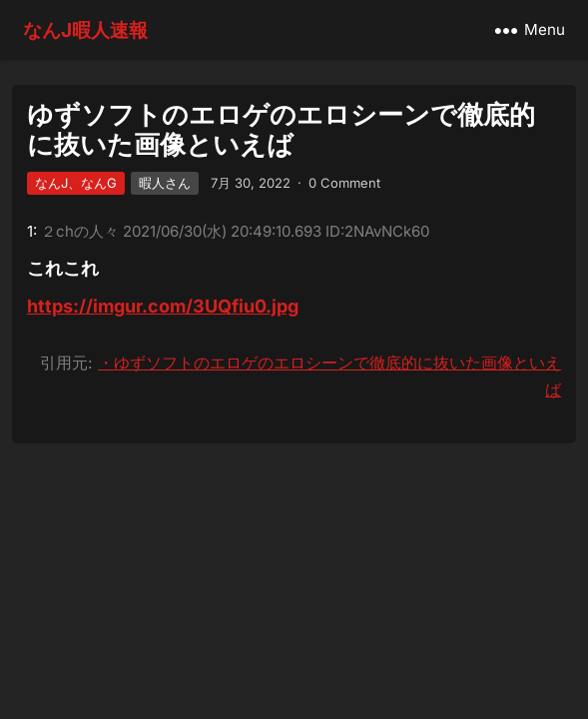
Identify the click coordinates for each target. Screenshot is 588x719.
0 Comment (344, 183)
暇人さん (165, 183)
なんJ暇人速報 (85, 30)
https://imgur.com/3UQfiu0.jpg (163, 306)
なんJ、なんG (76, 183)
